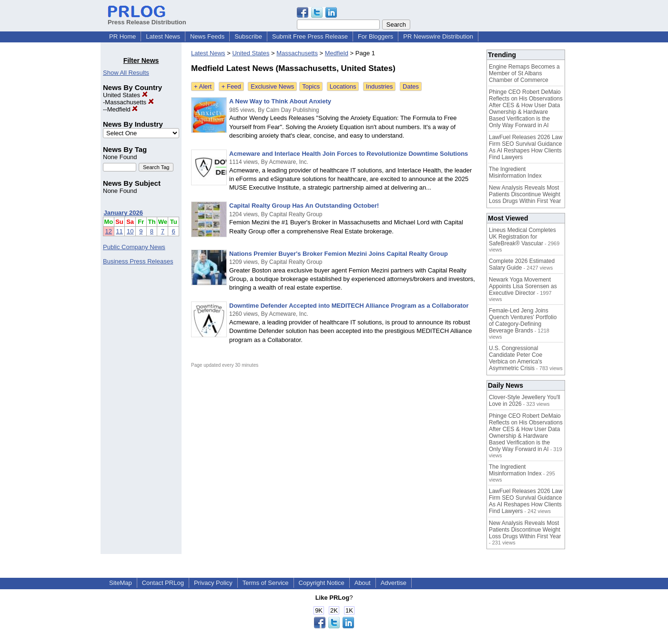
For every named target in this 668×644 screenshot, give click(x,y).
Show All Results (126, 73)
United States (125, 95)
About (363, 583)
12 (109, 231)
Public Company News (134, 247)
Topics (311, 86)
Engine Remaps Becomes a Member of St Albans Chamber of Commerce (524, 73)
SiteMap (121, 583)
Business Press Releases (138, 261)
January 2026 (123, 213)
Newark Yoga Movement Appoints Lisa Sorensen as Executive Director (523, 286)
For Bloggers (375, 36)
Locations (343, 86)
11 (119, 231)
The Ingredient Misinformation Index (515, 172)
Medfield (123, 109)
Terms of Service (266, 583)
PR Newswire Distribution (438, 36)
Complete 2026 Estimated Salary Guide (522, 264)
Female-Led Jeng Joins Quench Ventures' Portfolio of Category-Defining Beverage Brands (523, 321)
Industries (379, 86)
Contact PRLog (163, 583)
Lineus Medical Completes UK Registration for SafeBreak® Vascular (522, 237)
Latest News (163, 36)
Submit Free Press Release (310, 36)
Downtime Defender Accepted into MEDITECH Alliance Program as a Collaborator (349, 306)
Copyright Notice (322, 583)
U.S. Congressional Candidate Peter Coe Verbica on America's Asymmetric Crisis (516, 358)
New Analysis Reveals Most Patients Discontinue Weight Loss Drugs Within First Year (525, 194)
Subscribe (248, 36)
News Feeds (207, 36)
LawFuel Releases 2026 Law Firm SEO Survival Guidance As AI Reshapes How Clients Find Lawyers (526, 147)
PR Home (122, 36)
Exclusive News (272, 86)
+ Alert (203, 86)
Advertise (394, 583)
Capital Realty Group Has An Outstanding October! (304, 206)
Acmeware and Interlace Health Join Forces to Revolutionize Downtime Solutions (349, 154)
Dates (411, 86)
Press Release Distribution (147, 19)
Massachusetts (129, 102)
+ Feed (231, 86)
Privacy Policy (213, 583)
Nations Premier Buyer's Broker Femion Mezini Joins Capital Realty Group (339, 254)
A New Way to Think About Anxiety (280, 101)
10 (130, 231)
